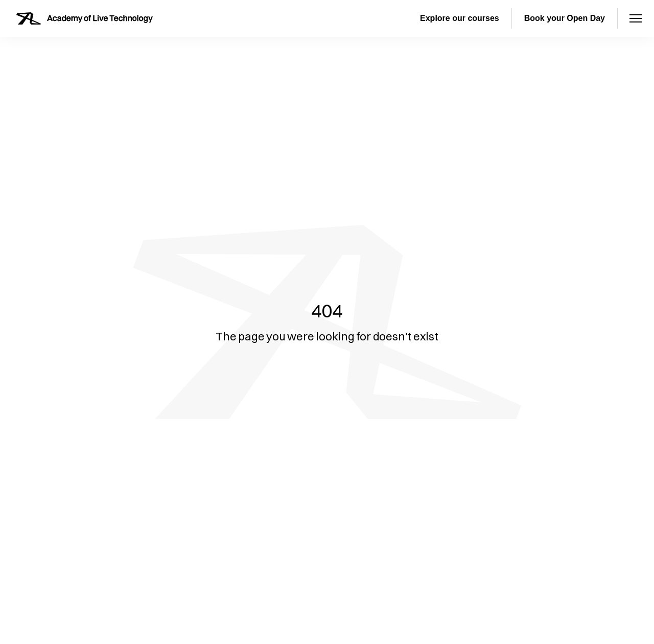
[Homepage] (85, 18)
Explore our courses (460, 18)
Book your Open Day (565, 18)
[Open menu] (636, 18)
